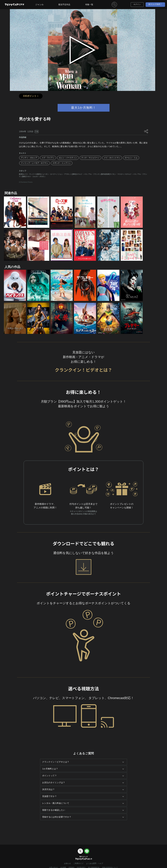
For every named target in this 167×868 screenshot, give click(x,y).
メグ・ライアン (48, 158)
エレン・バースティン (68, 158)
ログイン (137, 4)
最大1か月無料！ (155, 4)
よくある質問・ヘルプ (95, 863)
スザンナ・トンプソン (62, 163)
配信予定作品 (64, 5)
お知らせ (67, 863)
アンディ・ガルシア (29, 158)
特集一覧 (89, 5)
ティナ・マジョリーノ (90, 158)
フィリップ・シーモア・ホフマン (35, 163)
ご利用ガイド (79, 863)
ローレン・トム (131, 158)
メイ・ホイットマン (112, 158)
